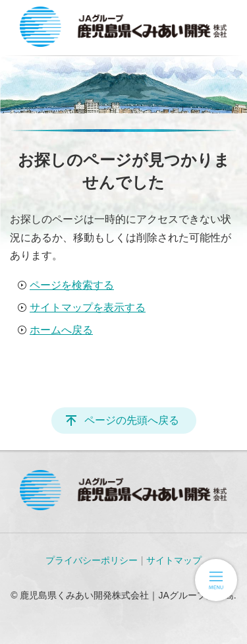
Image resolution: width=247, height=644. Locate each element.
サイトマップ (174, 560)
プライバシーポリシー (92, 560)
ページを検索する (72, 285)
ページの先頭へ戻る (132, 420)
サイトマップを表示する (88, 307)
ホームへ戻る (61, 330)
